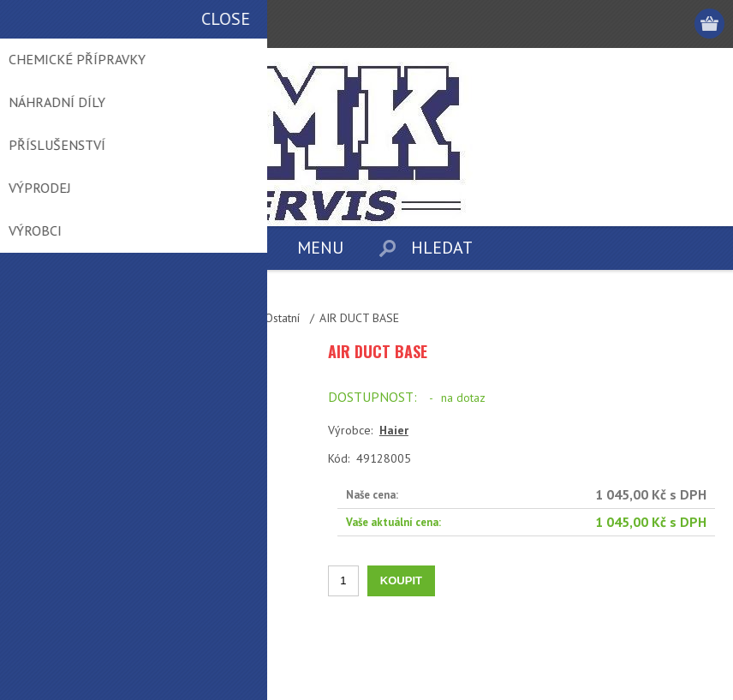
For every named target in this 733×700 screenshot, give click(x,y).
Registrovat (611, 24)
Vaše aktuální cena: (393, 522)
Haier (394, 430)
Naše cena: (372, 495)
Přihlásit (644, 24)
